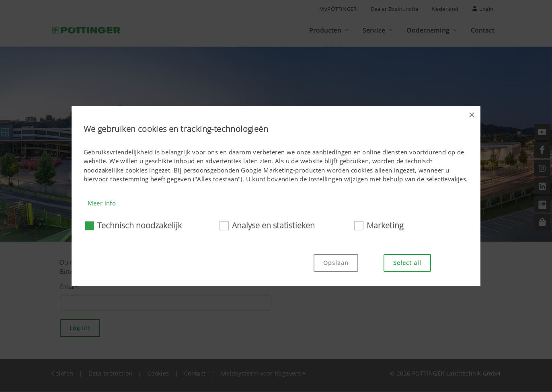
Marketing (385, 225)
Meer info (102, 203)
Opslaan (336, 263)
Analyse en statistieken (273, 225)
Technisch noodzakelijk (140, 225)
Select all (407, 263)
